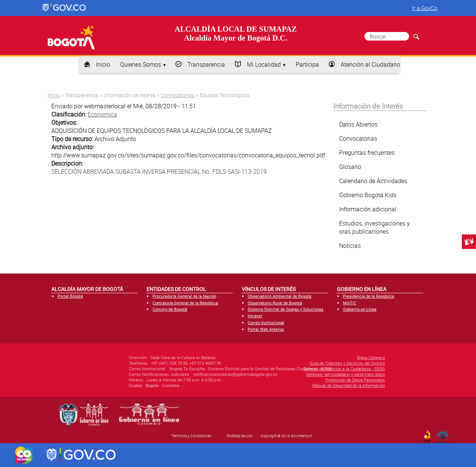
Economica (102, 114)
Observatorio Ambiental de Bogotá (279, 296)
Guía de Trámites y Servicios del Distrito (306, 363)
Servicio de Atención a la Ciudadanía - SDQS (303, 369)
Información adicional (368, 209)
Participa (307, 64)
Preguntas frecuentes (367, 153)
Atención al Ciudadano (370, 64)
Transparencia (206, 64)
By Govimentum (445, 435)
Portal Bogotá (70, 296)
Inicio (103, 64)
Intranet (255, 316)
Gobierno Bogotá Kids (368, 195)
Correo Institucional (266, 322)
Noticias (350, 246)
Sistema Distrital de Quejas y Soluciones (286, 309)
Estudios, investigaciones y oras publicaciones (374, 227)
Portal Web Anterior (266, 329)
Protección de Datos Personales (314, 380)
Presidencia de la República (369, 296)
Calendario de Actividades (373, 181)
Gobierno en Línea (360, 309)
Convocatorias (178, 95)
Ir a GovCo (425, 8)
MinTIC (350, 303)
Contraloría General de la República (185, 303)
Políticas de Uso (240, 436)
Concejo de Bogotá (170, 309)
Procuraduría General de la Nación (184, 296)
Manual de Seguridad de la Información (307, 385)
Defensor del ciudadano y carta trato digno (304, 374)
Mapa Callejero (330, 357)
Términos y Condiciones (191, 436)
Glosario (350, 167)
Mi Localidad (264, 64)
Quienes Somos (141, 64)
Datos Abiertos (358, 124)
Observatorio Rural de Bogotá (275, 303)
